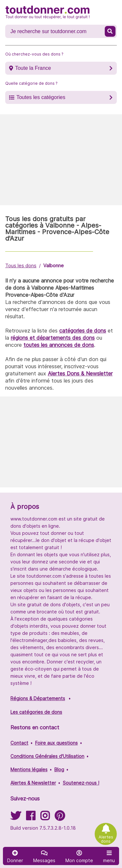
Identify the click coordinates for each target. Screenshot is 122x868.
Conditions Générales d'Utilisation (47, 756)
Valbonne (54, 265)
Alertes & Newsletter (33, 783)
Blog (59, 769)
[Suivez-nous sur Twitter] (16, 818)
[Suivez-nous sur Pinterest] (60, 818)
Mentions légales (29, 769)
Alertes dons (106, 839)
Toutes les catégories (41, 97)
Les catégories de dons (36, 712)
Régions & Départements (38, 698)
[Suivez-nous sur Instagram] (45, 818)
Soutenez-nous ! (81, 783)
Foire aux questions (56, 743)
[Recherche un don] (56, 31)
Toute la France (33, 68)
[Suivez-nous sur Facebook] (31, 818)
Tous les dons (21, 265)
